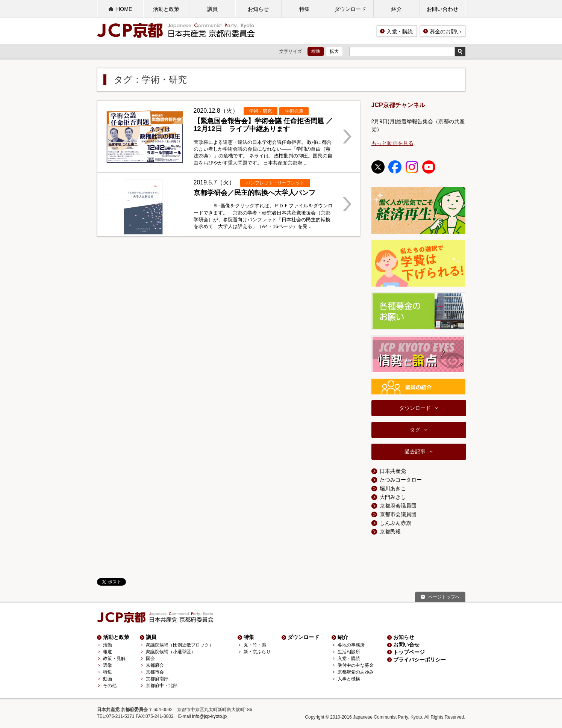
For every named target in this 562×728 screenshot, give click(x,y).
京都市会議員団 (398, 514)
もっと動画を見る (392, 143)
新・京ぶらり (257, 652)
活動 (108, 645)
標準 (316, 51)
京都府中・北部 (162, 686)
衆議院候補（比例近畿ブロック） (180, 645)
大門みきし (393, 497)
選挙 (108, 665)
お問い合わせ (442, 9)
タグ (415, 430)
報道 (108, 652)
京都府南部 (157, 679)
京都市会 (155, 672)
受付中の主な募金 (356, 665)
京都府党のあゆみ (356, 672)
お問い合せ (406, 645)
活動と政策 (166, 9)
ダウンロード (350, 9)
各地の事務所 (351, 645)
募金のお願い (445, 32)
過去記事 (415, 452)
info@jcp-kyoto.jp (209, 716)
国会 (150, 659)
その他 (110, 686)
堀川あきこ (393, 488)
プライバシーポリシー (420, 660)
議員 (212, 9)
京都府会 (155, 665)
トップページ (409, 652)
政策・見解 (114, 659)
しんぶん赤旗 (395, 523)
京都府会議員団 (398, 506)
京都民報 (390, 532)
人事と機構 (349, 679)
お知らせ (258, 9)
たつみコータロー (401, 480)
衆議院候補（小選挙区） (171, 652)
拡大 (334, 51)
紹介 (397, 9)
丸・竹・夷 (255, 645)
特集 (304, 9)
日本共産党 (393, 471)
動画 (108, 679)
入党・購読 (400, 32)
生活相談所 (349, 652)
